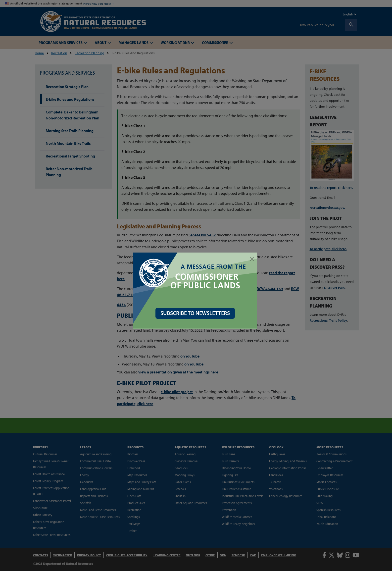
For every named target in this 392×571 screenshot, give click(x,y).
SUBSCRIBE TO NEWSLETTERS (196, 313)
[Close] (253, 259)
